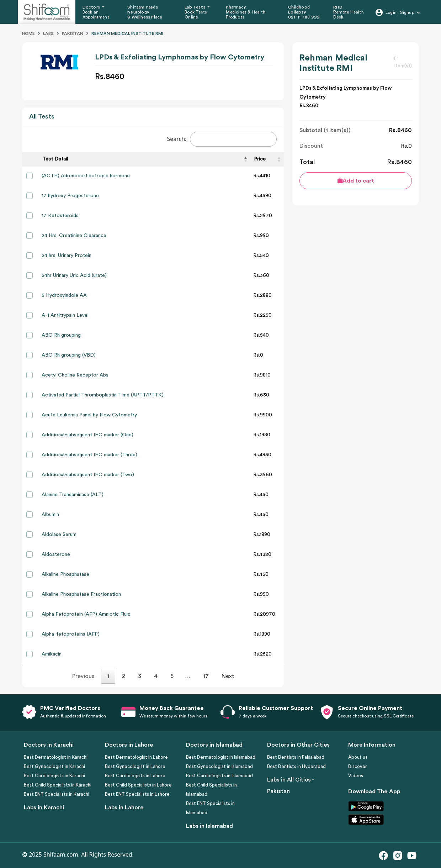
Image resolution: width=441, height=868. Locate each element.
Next (228, 676)
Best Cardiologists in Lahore (135, 776)
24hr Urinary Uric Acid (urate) (74, 275)
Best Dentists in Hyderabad (296, 766)
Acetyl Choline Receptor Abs (75, 375)
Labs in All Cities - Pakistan (291, 785)
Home (28, 33)
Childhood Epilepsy (299, 10)
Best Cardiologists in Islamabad (219, 776)
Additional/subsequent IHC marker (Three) (89, 455)
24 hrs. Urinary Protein (67, 256)
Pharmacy (236, 7)
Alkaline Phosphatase (65, 574)
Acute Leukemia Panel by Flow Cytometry (89, 415)
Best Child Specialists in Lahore (138, 785)
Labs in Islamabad (209, 826)
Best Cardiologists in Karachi (54, 776)
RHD (338, 7)
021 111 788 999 (304, 17)
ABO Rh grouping (61, 335)
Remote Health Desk (349, 15)
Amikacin (52, 654)
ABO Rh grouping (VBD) (69, 355)
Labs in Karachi (44, 807)
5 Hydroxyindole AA (64, 295)
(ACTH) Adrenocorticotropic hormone (86, 176)
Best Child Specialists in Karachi (58, 785)
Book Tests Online (196, 15)
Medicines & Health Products (246, 15)
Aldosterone (56, 554)
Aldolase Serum (59, 535)
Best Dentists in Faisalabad (296, 757)
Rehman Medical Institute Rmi (127, 33)
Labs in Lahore (124, 807)
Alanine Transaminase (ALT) (73, 495)
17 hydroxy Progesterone (70, 196)
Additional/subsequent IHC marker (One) (87, 435)
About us (358, 757)
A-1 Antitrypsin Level (65, 315)
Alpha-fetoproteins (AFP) (71, 634)
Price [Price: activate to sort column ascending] (260, 159)
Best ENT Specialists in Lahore (137, 794)
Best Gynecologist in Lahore (135, 766)
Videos (356, 776)
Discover (358, 766)
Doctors (92, 7)
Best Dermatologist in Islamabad (221, 757)
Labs (48, 33)
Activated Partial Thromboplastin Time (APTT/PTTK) (103, 395)
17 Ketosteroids (60, 216)
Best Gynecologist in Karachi (54, 766)
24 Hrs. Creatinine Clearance (74, 236)
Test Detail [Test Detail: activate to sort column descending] (55, 159)
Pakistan (73, 33)
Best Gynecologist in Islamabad (219, 766)
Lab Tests (195, 7)
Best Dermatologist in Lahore (136, 757)
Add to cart (356, 181)
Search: (222, 139)
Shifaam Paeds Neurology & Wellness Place (145, 12)
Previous (83, 676)
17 (206, 676)
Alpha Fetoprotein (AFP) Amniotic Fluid (86, 614)
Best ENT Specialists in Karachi (57, 794)
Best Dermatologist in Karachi (56, 757)
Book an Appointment (96, 15)
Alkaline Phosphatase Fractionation (81, 594)
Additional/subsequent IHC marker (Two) (88, 475)
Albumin (50, 515)
